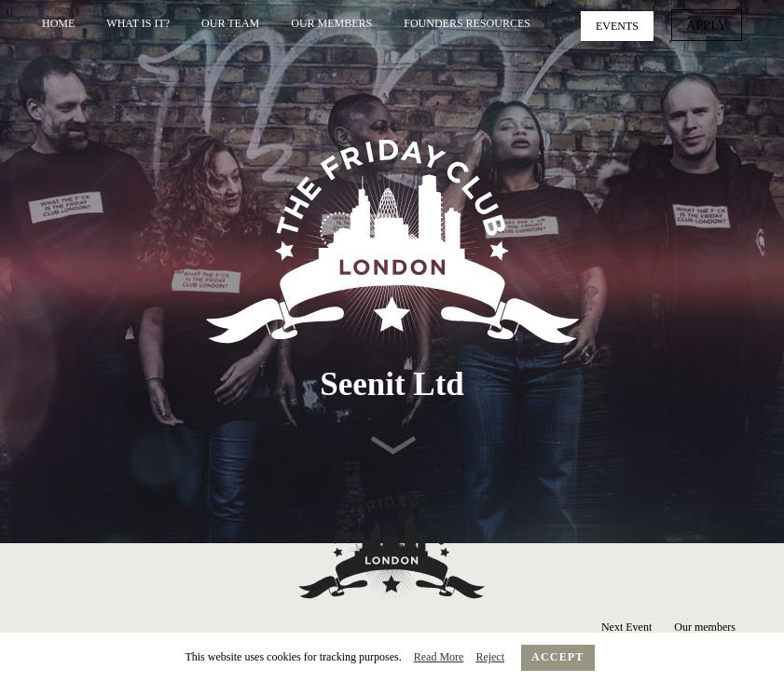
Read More (439, 657)
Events (624, 24)
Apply (710, 24)
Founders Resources (467, 23)
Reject (490, 657)
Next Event (626, 627)
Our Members (331, 23)
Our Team (230, 23)
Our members (705, 627)
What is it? (138, 23)
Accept (558, 657)
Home (58, 23)
